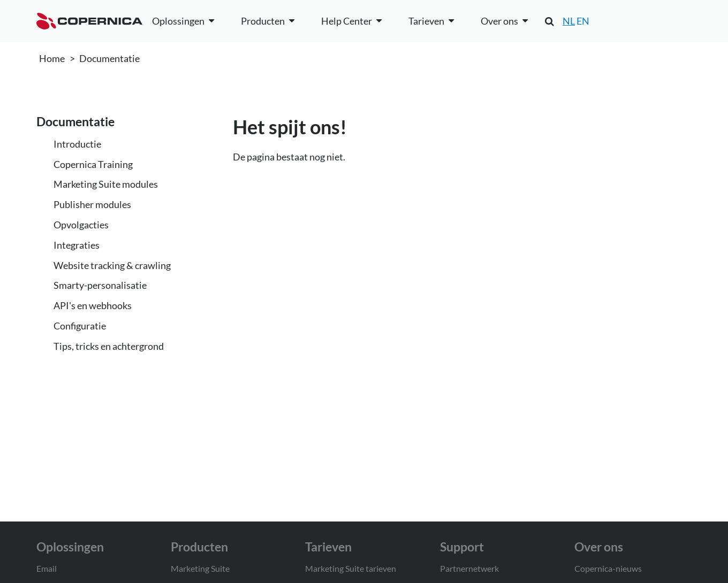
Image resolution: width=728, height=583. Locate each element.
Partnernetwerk (469, 568)
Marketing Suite (200, 568)
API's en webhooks (93, 305)
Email (47, 568)
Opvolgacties (81, 225)
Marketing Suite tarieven (351, 568)
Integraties (77, 245)
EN (583, 21)
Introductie (77, 144)
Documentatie (109, 58)
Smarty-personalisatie (100, 285)
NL (569, 21)
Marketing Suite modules (106, 184)
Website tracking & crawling (112, 265)
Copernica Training (93, 164)
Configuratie (80, 326)
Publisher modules (92, 204)
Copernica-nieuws (608, 568)
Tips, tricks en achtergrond (109, 346)
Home (52, 58)
